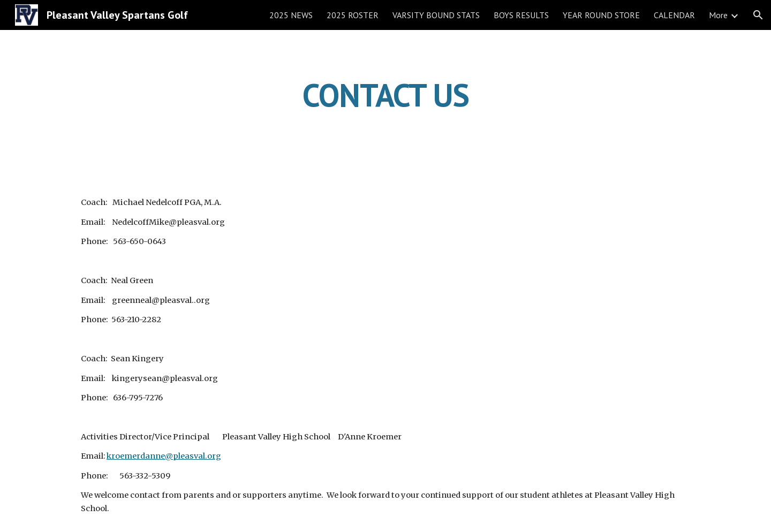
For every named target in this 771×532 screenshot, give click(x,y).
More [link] (718, 15)
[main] (385, 95)
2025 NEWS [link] (291, 15)
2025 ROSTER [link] (353, 15)
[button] (758, 15)
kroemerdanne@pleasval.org (164, 456)
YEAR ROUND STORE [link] (601, 15)
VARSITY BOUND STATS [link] (436, 15)
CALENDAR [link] (674, 15)
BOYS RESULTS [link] (521, 15)
